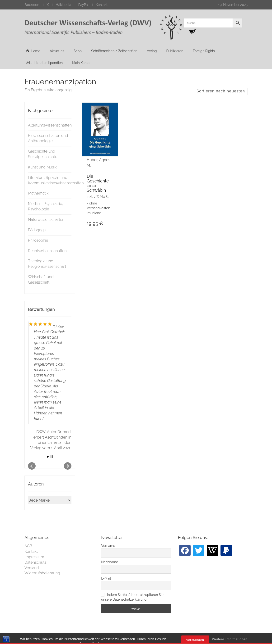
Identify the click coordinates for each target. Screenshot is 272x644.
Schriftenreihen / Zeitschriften (114, 51)
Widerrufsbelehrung (42, 573)
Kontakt (102, 5)
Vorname (108, 546)
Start (48, 457)
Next (68, 466)
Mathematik (38, 193)
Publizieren (175, 51)
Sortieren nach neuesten (221, 91)
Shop (78, 51)
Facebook (32, 5)
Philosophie (38, 240)
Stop (52, 457)
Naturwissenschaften (46, 220)
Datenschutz (35, 562)
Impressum (34, 557)
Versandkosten (99, 208)
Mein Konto (81, 63)
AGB (28, 546)
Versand (32, 568)
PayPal (84, 5)
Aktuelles (57, 51)
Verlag (152, 51)
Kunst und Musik (42, 167)
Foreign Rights (204, 51)
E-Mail (106, 578)
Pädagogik (37, 230)
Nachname (110, 562)
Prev (32, 466)
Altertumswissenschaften (50, 125)
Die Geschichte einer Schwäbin (98, 183)
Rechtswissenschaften (47, 251)
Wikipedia (63, 5)
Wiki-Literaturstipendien (44, 63)
